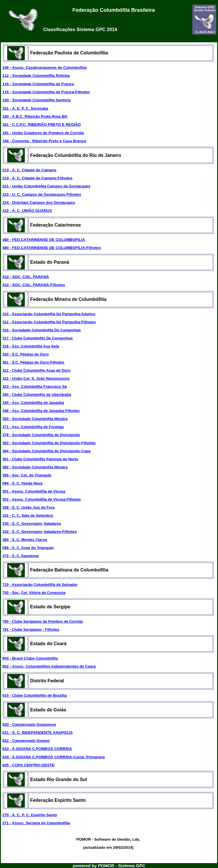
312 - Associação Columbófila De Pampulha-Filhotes (49, 322)
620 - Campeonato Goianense (29, 724)
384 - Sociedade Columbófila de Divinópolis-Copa (46, 451)
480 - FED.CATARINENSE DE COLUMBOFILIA (44, 240)
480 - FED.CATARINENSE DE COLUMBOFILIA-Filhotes (52, 248)
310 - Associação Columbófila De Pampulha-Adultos (49, 314)
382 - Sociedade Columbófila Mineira (35, 467)
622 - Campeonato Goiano (26, 741)
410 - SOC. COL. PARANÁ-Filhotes (34, 285)
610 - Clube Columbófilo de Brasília (35, 695)
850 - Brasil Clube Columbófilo (30, 658)
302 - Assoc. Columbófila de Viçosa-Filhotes (42, 499)
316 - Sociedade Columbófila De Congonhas (42, 330)
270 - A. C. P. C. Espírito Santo (30, 815)
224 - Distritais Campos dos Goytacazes (39, 203)
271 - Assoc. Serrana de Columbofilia (36, 823)
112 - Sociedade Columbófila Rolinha (36, 76)
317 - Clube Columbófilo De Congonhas (37, 338)
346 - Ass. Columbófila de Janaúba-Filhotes (41, 411)
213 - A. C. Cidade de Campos (29, 170)
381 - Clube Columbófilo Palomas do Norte (40, 459)
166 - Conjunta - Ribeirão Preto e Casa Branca (44, 141)
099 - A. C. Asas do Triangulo (28, 548)
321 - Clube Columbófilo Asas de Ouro (36, 370)
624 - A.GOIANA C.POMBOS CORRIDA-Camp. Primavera (53, 757)
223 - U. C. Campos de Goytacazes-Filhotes (42, 194)
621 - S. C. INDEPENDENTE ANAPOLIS (37, 733)
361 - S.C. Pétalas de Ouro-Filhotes (33, 362)
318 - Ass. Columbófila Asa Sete (31, 346)
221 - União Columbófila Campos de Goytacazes (46, 186)
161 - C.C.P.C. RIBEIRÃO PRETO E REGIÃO (42, 125)
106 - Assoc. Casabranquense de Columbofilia (44, 68)
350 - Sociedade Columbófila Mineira (35, 419)
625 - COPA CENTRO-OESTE (28, 765)
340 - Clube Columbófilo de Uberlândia (37, 395)
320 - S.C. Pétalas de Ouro (26, 354)
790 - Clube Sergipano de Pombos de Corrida (43, 621)
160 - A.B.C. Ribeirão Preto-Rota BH (35, 116)
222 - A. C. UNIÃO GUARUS (27, 211)
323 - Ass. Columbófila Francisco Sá (34, 386)
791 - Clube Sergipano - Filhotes (31, 629)
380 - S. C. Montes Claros (25, 540)
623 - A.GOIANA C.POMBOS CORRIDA (37, 749)
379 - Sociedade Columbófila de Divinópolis (41, 435)
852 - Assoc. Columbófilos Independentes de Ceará (49, 666)
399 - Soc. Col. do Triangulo (27, 475)
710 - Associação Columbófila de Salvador (40, 585)
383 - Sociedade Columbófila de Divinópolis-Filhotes (49, 443)
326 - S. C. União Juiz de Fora (28, 507)
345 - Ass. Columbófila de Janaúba (33, 403)
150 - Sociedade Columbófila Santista (36, 100)
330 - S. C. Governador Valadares (32, 524)
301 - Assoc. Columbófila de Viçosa (34, 491)
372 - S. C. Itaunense (20, 556)
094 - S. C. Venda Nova (22, 483)
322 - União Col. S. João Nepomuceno (36, 378)
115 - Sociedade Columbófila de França (38, 84)
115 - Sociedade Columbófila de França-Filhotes (46, 92)
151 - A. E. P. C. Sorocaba (25, 108)
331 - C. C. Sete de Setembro (28, 515)
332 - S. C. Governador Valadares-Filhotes (40, 532)
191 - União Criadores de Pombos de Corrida (43, 133)
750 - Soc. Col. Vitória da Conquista (34, 593)
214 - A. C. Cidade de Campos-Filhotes (37, 178)
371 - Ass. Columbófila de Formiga (33, 427)
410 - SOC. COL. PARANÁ (26, 277)
